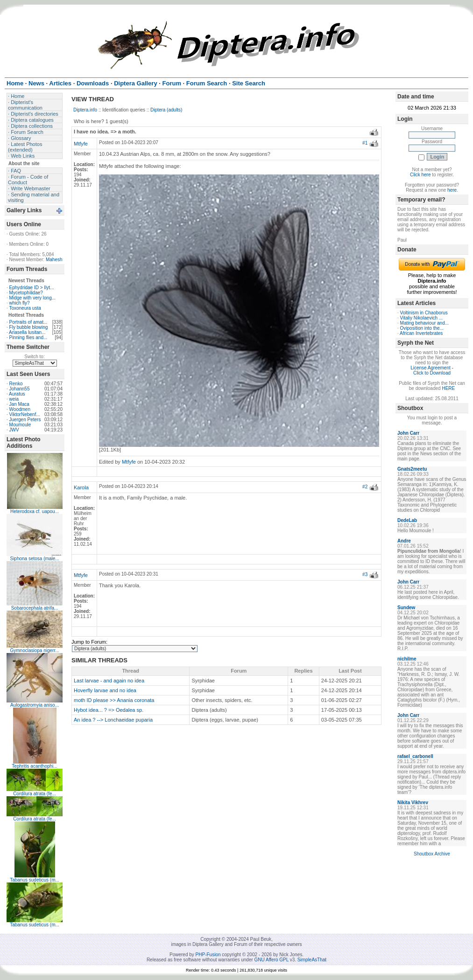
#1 (365, 143)
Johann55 (20, 389)
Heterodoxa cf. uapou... (35, 511)
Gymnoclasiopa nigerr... (34, 650)
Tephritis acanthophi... (34, 766)
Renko (16, 384)
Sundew (406, 608)
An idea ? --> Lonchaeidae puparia (113, 720)
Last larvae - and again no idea (109, 681)
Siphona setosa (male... (34, 559)
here (452, 190)
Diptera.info (85, 110)
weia (14, 399)
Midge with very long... (33, 298)
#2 (365, 487)
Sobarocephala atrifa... (35, 608)
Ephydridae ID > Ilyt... (32, 288)
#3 (365, 574)
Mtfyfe (81, 144)
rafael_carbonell (415, 756)
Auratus (17, 394)
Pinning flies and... (28, 337)
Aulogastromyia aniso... (35, 705)
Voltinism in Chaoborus (424, 313)
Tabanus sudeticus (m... (35, 880)
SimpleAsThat (312, 960)
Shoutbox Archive (432, 854)
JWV (14, 430)
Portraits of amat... (28, 322)
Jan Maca (19, 404)
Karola (81, 487)
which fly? (20, 303)
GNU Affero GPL (272, 960)
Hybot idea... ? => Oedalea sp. (109, 710)
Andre (404, 541)
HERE (448, 388)
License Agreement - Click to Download (432, 370)
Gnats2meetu (412, 469)
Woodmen (20, 409)
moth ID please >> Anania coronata (114, 700)
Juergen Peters (25, 420)
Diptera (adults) (166, 110)
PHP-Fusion (208, 955)
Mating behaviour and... (425, 323)
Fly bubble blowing (29, 327)
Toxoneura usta (25, 308)
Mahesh (54, 260)
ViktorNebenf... (25, 414)
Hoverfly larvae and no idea (105, 690)
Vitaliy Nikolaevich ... (422, 318)
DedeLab (407, 520)
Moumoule (20, 425)
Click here (420, 175)
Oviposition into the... (422, 328)
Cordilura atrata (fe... (35, 794)
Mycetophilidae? (26, 293)
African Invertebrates (421, 333)
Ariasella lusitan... (27, 332)
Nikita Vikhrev (413, 803)
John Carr (408, 433)
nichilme (407, 659)
